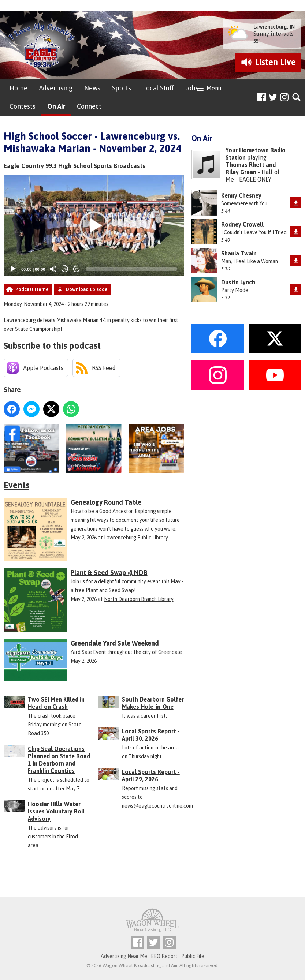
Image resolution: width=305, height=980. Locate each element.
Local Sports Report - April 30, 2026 (151, 735)
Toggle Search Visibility (297, 98)
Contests (23, 106)
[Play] (13, 269)
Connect (89, 106)
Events (16, 485)
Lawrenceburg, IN (274, 27)
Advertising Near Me (124, 956)
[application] (94, 226)
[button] (94, 226)
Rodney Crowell (242, 224)
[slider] (131, 269)
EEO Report (164, 956)
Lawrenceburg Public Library (136, 538)
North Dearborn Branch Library (139, 599)
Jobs (192, 88)
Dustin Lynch (238, 282)
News (92, 88)
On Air (56, 106)
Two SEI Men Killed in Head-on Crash (56, 703)
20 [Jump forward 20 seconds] (77, 269)
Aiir (174, 966)
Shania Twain (239, 253)
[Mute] (53, 269)
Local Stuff (158, 88)
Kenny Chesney (241, 195)
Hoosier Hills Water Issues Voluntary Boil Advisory (56, 811)
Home (18, 88)
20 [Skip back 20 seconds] (65, 269)
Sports (122, 88)
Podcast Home (32, 289)
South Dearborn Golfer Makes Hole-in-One (153, 703)
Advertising (56, 88)
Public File (193, 956)
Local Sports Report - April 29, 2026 (151, 775)
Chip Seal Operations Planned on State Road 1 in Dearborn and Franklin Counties (59, 760)
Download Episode (87, 289)
